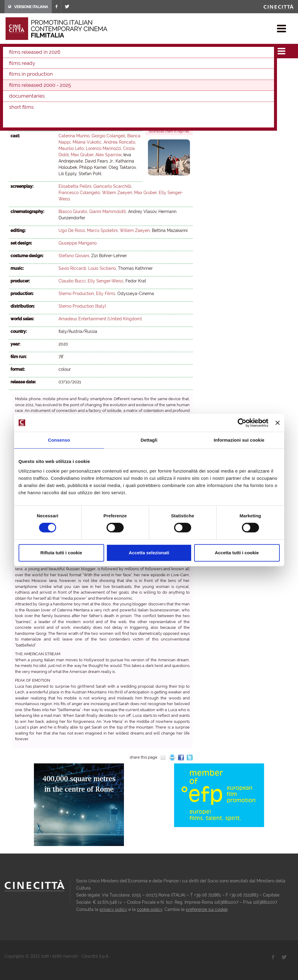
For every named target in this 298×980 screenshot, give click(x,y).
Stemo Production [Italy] (82, 306)
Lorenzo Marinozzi (103, 148)
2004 (107, 75)
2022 (54, 67)
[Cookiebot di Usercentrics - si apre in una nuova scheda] (242, 423)
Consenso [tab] (59, 440)
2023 (41, 67)
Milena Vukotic (87, 142)
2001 (146, 75)
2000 (159, 75)
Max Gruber (82, 155)
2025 (15, 67)
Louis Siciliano (102, 268)
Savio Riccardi (72, 268)
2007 (67, 75)
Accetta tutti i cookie (237, 553)
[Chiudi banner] (278, 423)
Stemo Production (76, 294)
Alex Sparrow (108, 155)
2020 (79, 67)
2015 (143, 67)
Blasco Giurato (73, 212)
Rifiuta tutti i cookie (61, 553)
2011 (15, 75)
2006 (80, 75)
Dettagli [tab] (149, 440)
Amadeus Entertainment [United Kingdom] (100, 319)
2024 (28, 67)
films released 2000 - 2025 (76, 49)
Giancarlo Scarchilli (112, 186)
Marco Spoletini (102, 230)
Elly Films (106, 294)
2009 (40, 75)
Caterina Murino (74, 136)
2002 (133, 75)
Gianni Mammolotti (108, 212)
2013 (168, 67)
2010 (27, 75)
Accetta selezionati (149, 553)
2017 (117, 67)
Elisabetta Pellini (75, 117)
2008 (53, 75)
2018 (105, 67)
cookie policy (150, 909)
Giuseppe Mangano (78, 243)
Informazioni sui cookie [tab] (239, 440)
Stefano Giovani (74, 256)
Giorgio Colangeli (108, 136)
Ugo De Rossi (72, 230)
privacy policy (113, 909)
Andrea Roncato (119, 142)
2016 (130, 67)
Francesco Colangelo (114, 117)
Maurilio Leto (71, 148)
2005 (93, 75)
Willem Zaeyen (74, 123)
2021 (111, 49)
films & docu (33, 49)
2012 (181, 67)
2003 (120, 75)
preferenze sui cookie (207, 909)
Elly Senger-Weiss (108, 123)
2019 (92, 67)
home (10, 49)
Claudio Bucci (72, 281)
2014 (155, 67)
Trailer (157, 115)
